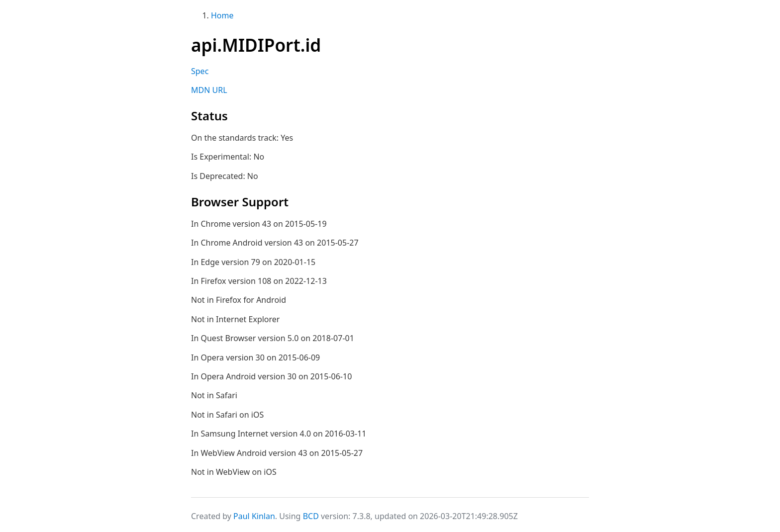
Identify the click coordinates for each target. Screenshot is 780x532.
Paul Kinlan (254, 516)
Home (222, 15)
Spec (200, 71)
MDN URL (209, 90)
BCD (311, 516)
